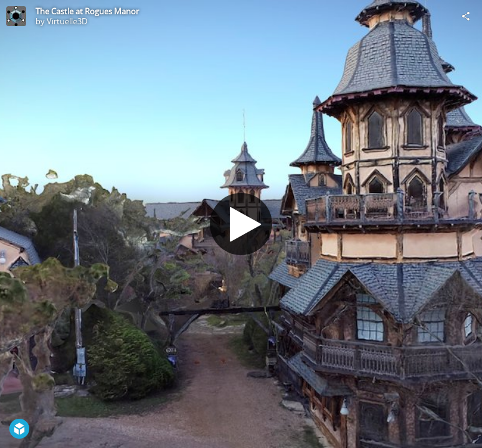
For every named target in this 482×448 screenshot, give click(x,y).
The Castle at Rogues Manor (87, 11)
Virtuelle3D (67, 21)
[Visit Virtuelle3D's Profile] (16, 16)
